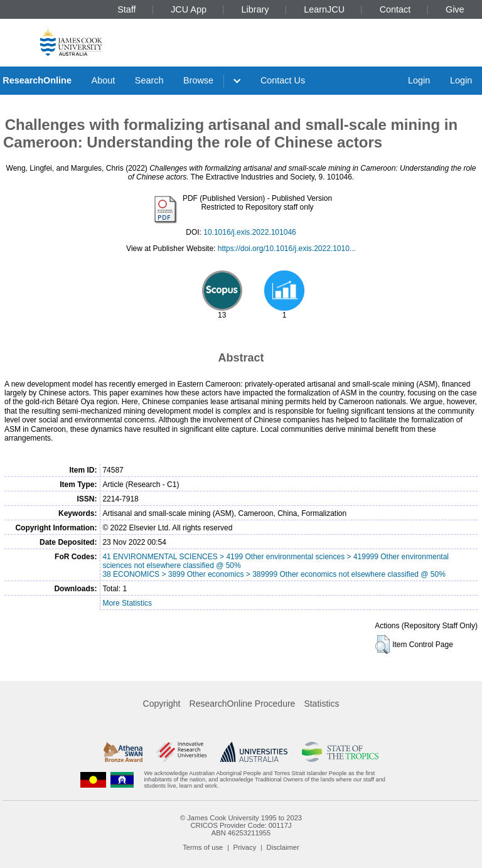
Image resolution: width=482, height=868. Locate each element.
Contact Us (283, 80)
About (104, 80)
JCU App (189, 9)
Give (455, 9)
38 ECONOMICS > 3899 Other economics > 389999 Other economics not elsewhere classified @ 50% (274, 574)
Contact (395, 9)
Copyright (162, 704)
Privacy (245, 847)
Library (255, 9)
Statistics (321, 704)
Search (149, 80)
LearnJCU (324, 9)
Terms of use (203, 847)
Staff (126, 9)
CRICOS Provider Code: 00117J (241, 825)
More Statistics (127, 603)
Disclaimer (283, 847)
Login (419, 80)
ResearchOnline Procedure (243, 704)
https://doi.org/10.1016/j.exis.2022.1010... (287, 249)
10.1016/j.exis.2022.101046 (249, 232)
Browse (198, 80)
